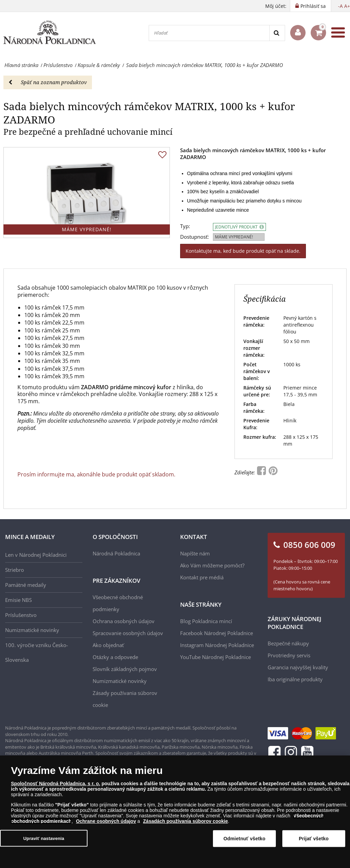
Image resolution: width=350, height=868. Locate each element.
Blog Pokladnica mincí (206, 621)
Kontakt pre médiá (202, 577)
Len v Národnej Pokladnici (36, 555)
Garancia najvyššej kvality (298, 667)
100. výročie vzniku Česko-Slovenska (37, 652)
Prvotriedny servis (289, 655)
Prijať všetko (314, 839)
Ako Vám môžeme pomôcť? (212, 565)
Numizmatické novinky (32, 630)
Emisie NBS (18, 600)
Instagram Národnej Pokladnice (217, 645)
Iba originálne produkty (295, 679)
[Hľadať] (209, 33)
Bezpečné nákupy (288, 643)
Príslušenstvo (21, 615)
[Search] (277, 33)
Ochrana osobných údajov (124, 621)
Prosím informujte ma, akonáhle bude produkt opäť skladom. (96, 474)
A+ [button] (347, 6)
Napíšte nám (195, 553)
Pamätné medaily (26, 585)
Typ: (185, 226)
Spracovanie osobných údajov (128, 633)
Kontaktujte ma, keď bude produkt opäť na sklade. (243, 251)
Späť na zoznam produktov (48, 82)
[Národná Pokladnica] (50, 33)
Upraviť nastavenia (44, 839)
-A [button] (340, 6)
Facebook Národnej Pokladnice (217, 633)
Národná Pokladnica (116, 553)
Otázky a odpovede (115, 657)
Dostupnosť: (194, 237)
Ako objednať (108, 645)
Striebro (15, 570)
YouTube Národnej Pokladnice (216, 657)
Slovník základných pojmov (125, 669)
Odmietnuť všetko (245, 839)
